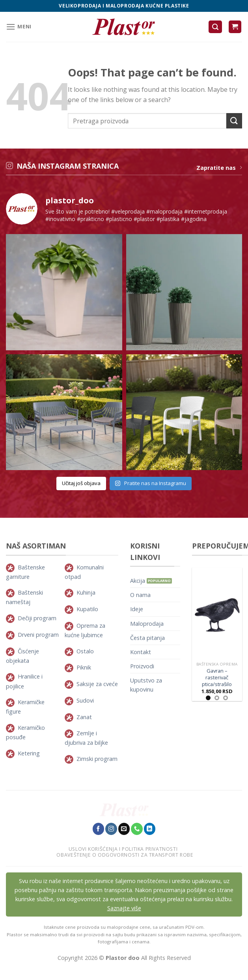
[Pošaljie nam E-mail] (124, 829)
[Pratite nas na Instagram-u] (111, 829)
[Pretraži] (215, 27)
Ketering (29, 753)
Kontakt (141, 652)
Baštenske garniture (25, 572)
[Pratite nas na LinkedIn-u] (150, 829)
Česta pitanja (147, 638)
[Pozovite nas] (137, 829)
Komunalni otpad (84, 572)
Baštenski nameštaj (24, 597)
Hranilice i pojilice (24, 681)
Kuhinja (86, 592)
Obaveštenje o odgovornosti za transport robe (125, 855)
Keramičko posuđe (25, 732)
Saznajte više (124, 908)
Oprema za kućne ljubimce (85, 630)
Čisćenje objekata (22, 656)
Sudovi (85, 700)
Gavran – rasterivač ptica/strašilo (217, 677)
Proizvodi (142, 666)
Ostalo (85, 651)
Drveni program (38, 635)
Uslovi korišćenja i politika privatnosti (123, 849)
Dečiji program (37, 618)
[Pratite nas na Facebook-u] (99, 829)
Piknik (84, 667)
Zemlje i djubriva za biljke (86, 738)
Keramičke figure (25, 707)
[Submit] (234, 121)
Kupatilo (87, 609)
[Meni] (19, 27)
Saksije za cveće (97, 684)
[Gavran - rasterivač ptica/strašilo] (217, 613)
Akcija (138, 581)
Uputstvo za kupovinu (146, 685)
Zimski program (97, 759)
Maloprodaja (147, 624)
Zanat (84, 717)
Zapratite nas (219, 168)
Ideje (137, 609)
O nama (140, 595)
